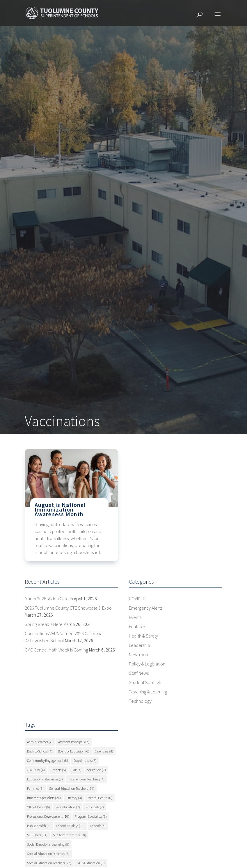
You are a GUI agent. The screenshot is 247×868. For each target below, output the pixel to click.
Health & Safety (143, 636)
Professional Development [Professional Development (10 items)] (48, 816)
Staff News (139, 673)
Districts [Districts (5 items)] (58, 770)
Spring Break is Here (44, 624)
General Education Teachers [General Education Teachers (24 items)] (72, 788)
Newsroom (139, 654)
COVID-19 (138, 599)
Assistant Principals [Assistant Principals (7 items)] (74, 742)
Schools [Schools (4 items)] (98, 826)
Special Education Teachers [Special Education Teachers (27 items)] (49, 863)
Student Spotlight (146, 682)
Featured (138, 626)
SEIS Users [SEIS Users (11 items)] (37, 835)
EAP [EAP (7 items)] (77, 770)
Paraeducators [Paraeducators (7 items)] (68, 807)
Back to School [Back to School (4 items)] (40, 751)
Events (135, 617)
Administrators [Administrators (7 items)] (40, 742)
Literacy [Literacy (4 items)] (74, 798)
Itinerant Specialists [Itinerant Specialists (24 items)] (44, 798)
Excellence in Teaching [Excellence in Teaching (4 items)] (86, 779)
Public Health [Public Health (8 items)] (39, 826)
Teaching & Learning (148, 692)
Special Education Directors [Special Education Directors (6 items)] (48, 854)
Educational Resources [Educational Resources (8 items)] (45, 779)
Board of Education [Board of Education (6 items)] (74, 751)
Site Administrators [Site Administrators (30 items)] (70, 835)
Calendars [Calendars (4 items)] (104, 751)
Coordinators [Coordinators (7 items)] (85, 760)
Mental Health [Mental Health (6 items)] (100, 798)
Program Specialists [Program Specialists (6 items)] (91, 816)
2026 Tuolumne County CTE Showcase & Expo (68, 608)
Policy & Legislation (147, 664)
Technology (140, 701)
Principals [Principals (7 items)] (95, 807)
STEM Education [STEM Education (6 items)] (91, 863)
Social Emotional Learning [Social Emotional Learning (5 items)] (48, 844)
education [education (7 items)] (96, 770)
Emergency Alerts (146, 608)
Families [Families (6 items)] (35, 788)
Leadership (140, 645)
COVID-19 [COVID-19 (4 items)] (36, 770)
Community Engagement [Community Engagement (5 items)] (48, 760)
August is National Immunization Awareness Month (60, 509)
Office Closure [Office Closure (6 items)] (39, 807)
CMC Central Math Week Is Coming (56, 650)
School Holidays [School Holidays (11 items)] (70, 826)
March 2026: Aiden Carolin (49, 599)
